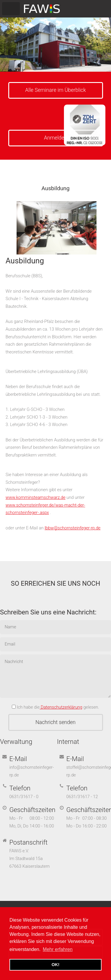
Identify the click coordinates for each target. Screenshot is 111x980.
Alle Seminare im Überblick (55, 90)
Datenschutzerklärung (61, 707)
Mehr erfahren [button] (58, 949)
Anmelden (56, 138)
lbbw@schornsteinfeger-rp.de (73, 528)
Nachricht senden (55, 722)
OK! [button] (55, 965)
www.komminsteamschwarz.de (36, 497)
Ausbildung (25, 261)
